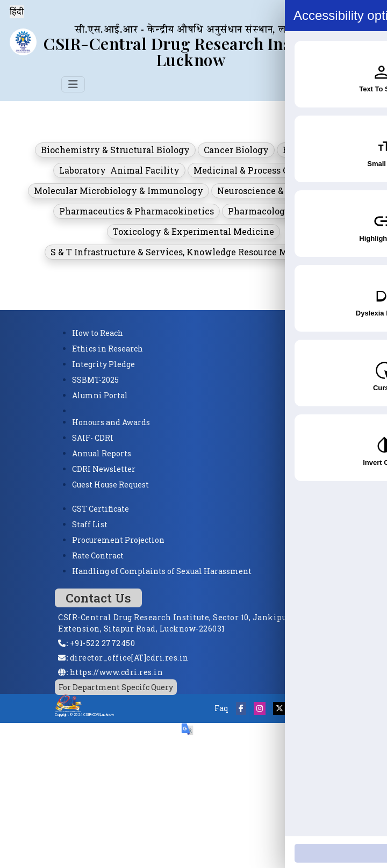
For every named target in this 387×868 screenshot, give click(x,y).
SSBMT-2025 (95, 380)
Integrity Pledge (103, 364)
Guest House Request (110, 485)
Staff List (90, 524)
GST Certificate (101, 509)
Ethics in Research (107, 349)
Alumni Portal (100, 395)
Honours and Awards (111, 422)
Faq (221, 708)
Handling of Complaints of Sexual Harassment (162, 571)
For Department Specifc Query (116, 687)
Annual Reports (102, 453)
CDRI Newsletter (104, 469)
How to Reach (98, 333)
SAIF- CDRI (93, 438)
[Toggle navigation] (73, 84)
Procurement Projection (118, 540)
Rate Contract (98, 555)
